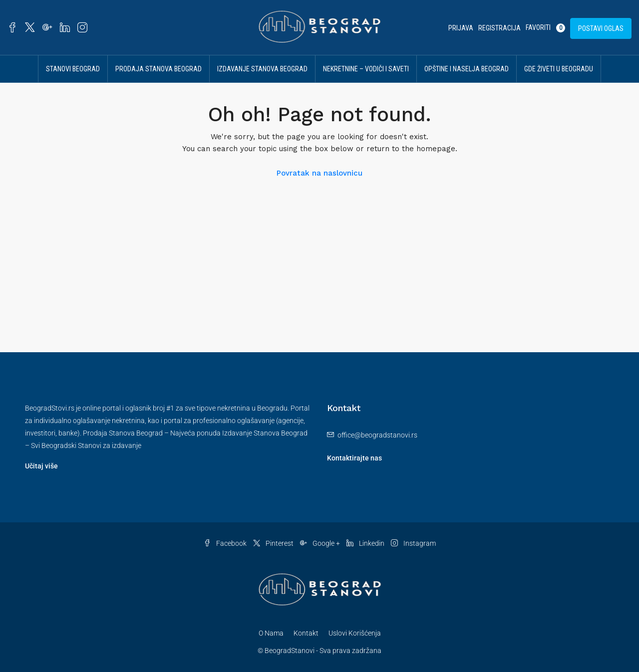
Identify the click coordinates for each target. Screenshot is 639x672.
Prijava (461, 28)
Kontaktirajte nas (354, 458)
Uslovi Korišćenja (355, 633)
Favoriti (545, 28)
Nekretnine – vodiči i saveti (366, 69)
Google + (321, 543)
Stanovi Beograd (73, 69)
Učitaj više (41, 466)
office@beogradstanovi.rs (377, 435)
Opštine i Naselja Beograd (467, 69)
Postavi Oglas (601, 28)
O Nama (271, 633)
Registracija (499, 28)
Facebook (226, 543)
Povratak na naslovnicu (319, 173)
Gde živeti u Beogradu (559, 69)
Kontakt (306, 633)
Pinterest (274, 543)
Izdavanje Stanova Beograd (262, 69)
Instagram (413, 543)
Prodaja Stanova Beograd (159, 69)
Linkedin (366, 543)
